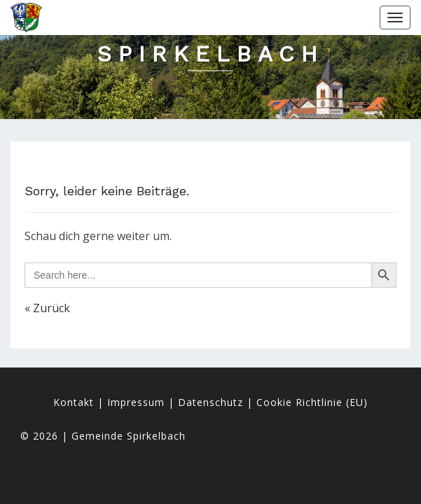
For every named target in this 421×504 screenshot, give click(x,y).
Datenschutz (210, 402)
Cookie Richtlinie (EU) (312, 402)
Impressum (136, 402)
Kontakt (74, 402)
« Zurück (47, 308)
